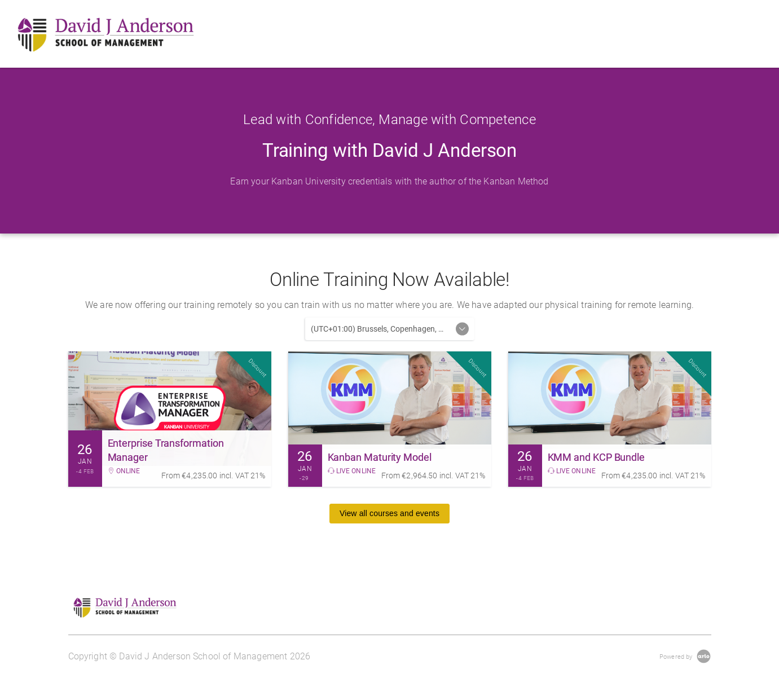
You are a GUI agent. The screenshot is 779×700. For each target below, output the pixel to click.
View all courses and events (389, 513)
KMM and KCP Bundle (597, 457)
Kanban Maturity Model (380, 457)
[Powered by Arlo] (685, 656)
